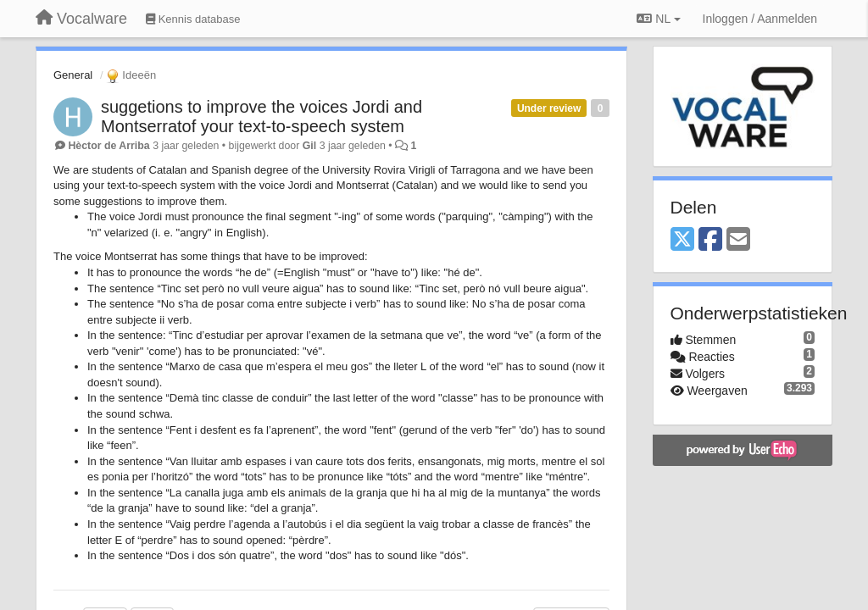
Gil (309, 146)
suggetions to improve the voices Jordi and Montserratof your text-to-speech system (262, 116)
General (73, 75)
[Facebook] (710, 240)
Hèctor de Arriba (108, 146)
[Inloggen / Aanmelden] (760, 19)
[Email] (738, 240)
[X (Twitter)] (682, 240)
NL (658, 19)
